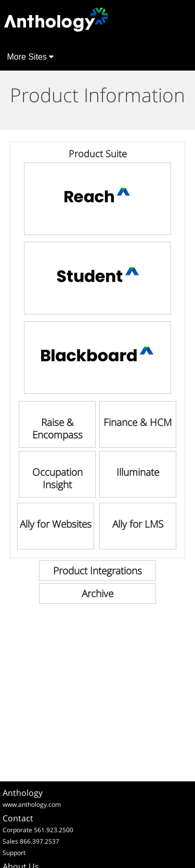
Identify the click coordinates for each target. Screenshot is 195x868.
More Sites (31, 57)
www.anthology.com (32, 804)
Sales (10, 841)
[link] (98, 199)
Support (14, 853)
